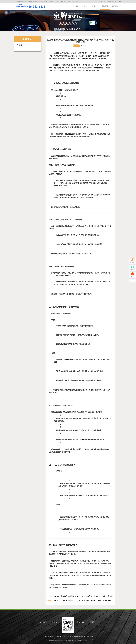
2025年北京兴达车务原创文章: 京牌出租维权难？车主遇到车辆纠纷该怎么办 (82, 601)
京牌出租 (74, 134)
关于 (101, 2)
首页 (77, 6)
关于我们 (85, 6)
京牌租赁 (95, 6)
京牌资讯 (105, 6)
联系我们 (115, 6)
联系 (105, 2)
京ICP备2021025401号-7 (82, 640)
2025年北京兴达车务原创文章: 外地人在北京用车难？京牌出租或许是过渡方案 (83, 596)
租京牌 (85, 59)
